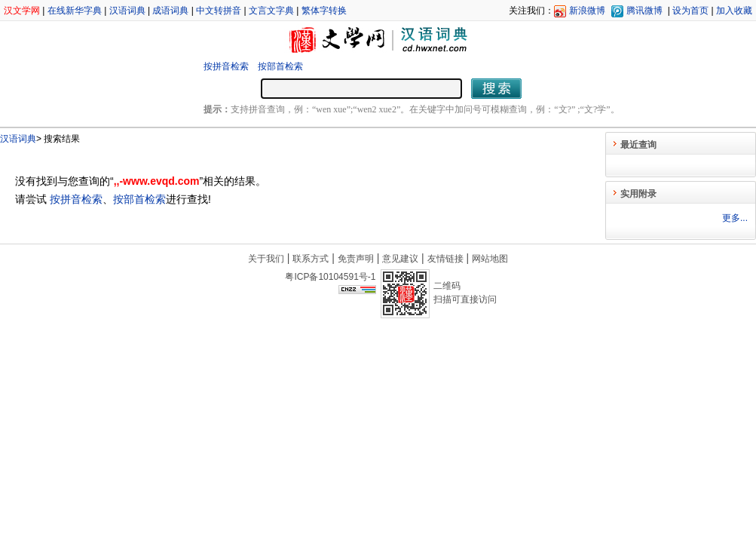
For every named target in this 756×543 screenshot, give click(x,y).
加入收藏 (734, 11)
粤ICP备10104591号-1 (330, 277)
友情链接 (445, 259)
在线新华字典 (75, 11)
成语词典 (170, 11)
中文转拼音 (219, 11)
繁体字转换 (324, 11)
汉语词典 (127, 11)
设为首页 (690, 11)
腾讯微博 (644, 11)
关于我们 (266, 259)
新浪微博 (587, 11)
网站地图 (490, 259)
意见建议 (400, 259)
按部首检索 (280, 66)
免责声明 (356, 259)
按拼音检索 (226, 66)
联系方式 (311, 259)
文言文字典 (271, 11)
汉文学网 (22, 11)
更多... (735, 218)
